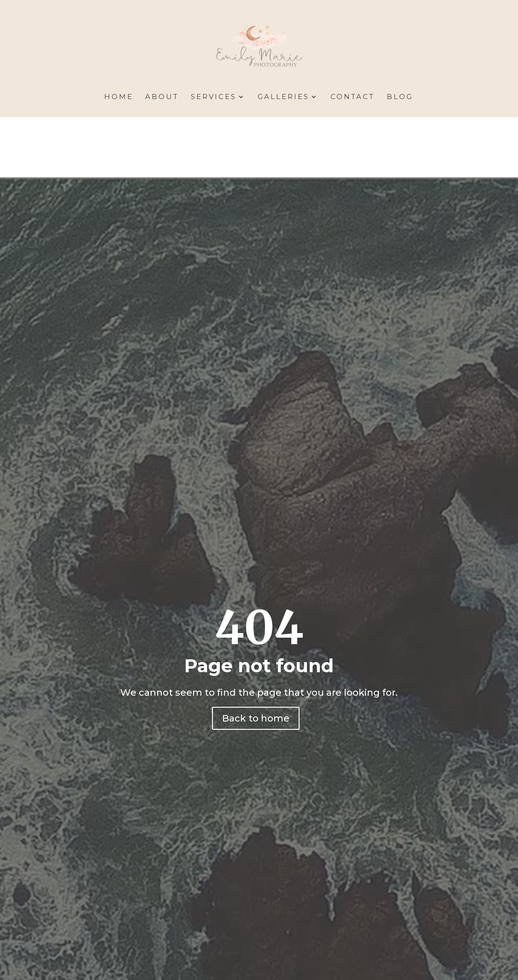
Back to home (256, 718)
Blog (400, 97)
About (162, 97)
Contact (353, 97)
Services (214, 97)
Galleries (283, 97)
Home (119, 97)
